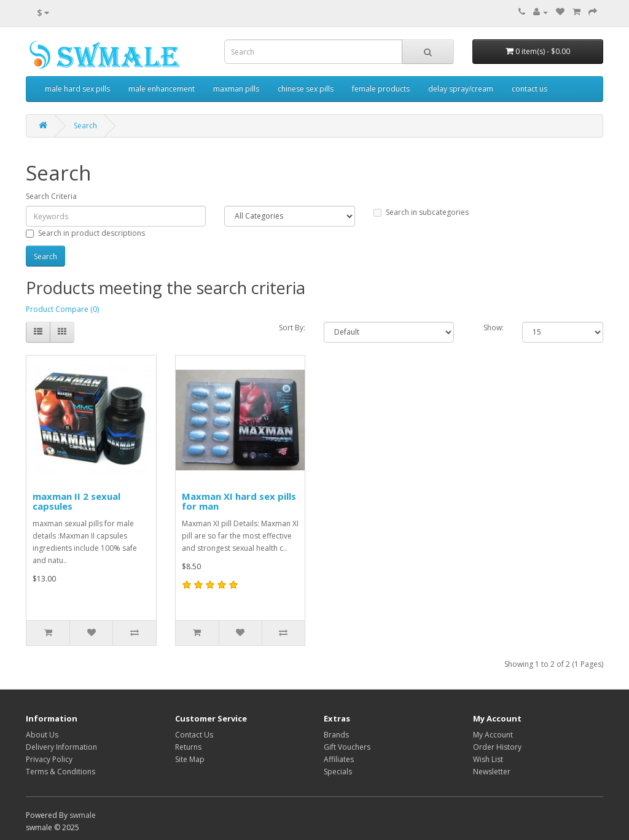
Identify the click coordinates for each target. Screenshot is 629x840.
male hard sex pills (77, 89)
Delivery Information (61, 747)
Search (85, 126)
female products (381, 89)
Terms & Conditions (61, 772)
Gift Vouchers (347, 747)
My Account (493, 735)
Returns (188, 747)
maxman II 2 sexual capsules (76, 501)
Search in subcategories (421, 212)
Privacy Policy (49, 759)
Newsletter (492, 772)
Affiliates (339, 759)
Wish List (488, 759)
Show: (494, 328)
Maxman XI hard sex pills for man (239, 501)
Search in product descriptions (85, 233)
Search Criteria (51, 196)
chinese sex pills (306, 89)
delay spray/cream (461, 89)
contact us (529, 89)
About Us (42, 735)
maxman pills (236, 89)
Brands (336, 735)
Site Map (190, 759)
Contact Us (194, 735)
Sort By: (292, 328)
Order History (497, 747)
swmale (83, 815)
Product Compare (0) (62, 309)
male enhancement (162, 89)
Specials (338, 772)
